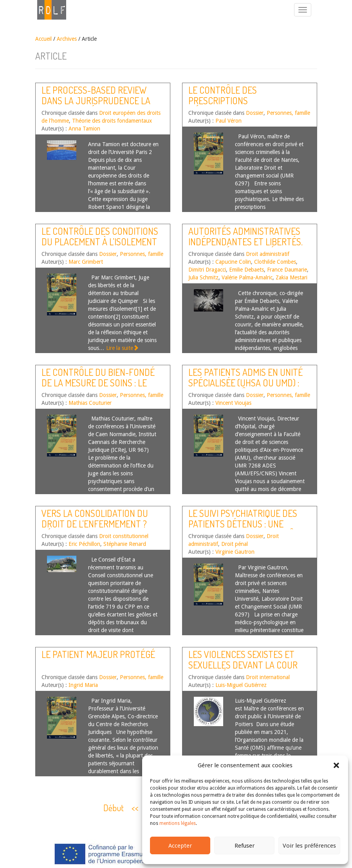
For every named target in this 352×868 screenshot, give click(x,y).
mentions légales (178, 823)
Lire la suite (122, 348)
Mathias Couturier (90, 403)
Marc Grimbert (86, 262)
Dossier (255, 113)
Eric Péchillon (84, 544)
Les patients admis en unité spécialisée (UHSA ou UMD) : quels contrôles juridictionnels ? (245, 388)
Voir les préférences (309, 846)
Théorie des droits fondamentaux (112, 121)
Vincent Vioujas (233, 403)
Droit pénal (235, 544)
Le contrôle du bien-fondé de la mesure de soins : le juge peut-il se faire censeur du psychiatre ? (98, 388)
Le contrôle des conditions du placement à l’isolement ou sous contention (100, 241)
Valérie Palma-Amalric (247, 277)
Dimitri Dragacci (207, 270)
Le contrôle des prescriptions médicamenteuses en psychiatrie (232, 105)
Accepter (180, 846)
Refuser (245, 846)
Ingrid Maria (83, 685)
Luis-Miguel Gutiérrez (241, 685)
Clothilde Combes (275, 262)
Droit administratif (268, 254)
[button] (336, 765)
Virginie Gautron (235, 552)
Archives (67, 39)
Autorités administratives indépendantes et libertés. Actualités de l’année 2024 (245, 241)
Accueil (43, 39)
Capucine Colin (233, 262)
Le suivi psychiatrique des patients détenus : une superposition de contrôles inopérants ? (248, 529)
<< (135, 808)
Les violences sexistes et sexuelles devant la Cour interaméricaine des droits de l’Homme (245, 670)
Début (114, 808)
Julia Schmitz (203, 277)
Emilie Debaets (246, 270)
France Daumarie (287, 270)
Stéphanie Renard (125, 544)
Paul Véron (228, 121)
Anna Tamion (84, 129)
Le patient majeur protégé (98, 654)
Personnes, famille (288, 113)
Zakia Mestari (292, 277)
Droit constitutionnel (124, 536)
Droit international (268, 677)
